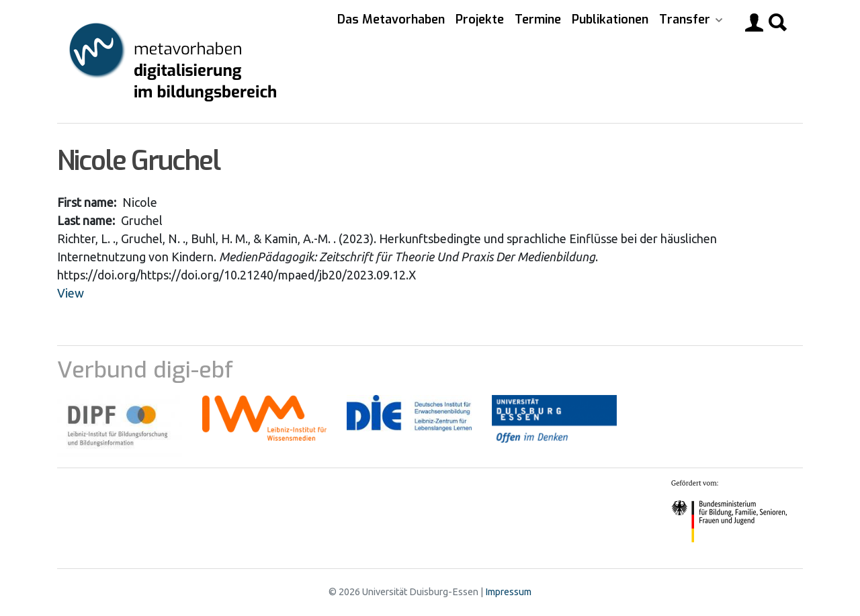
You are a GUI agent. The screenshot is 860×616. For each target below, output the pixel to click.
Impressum (508, 592)
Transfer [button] (686, 19)
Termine (538, 19)
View (71, 293)
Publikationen (610, 19)
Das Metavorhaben (391, 19)
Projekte (480, 19)
